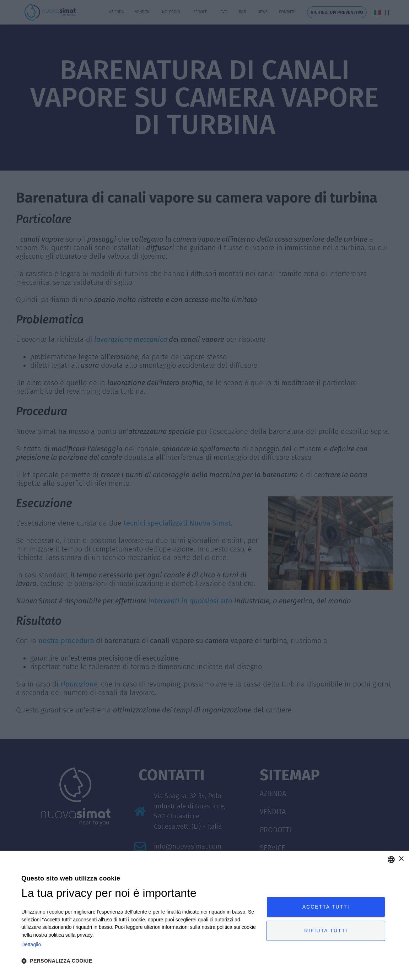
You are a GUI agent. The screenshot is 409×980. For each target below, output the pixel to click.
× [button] (401, 859)
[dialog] (204, 915)
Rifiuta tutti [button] (326, 931)
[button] (140, 961)
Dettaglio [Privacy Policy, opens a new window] (31, 944)
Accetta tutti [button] (326, 907)
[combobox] (391, 860)
